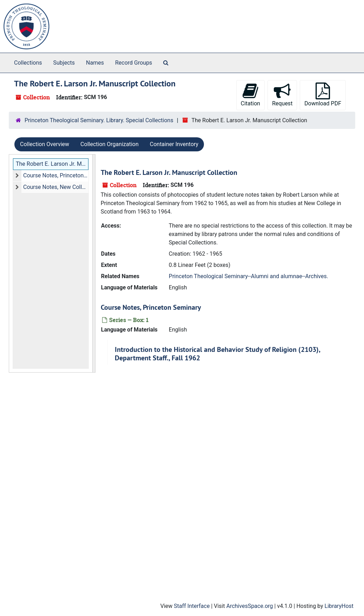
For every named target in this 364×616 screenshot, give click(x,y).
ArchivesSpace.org (250, 606)
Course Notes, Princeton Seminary (56, 175)
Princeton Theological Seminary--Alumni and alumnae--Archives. (249, 276)
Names (95, 63)
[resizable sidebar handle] (94, 263)
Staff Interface (192, 606)
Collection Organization (110, 144)
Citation (250, 95)
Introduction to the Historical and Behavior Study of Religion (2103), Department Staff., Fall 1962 (217, 354)
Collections (28, 63)
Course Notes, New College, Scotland (56, 187)
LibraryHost (339, 606)
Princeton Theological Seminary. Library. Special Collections (99, 120)
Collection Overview (45, 144)
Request (282, 95)
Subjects (64, 63)
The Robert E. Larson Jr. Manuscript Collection (52, 164)
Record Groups (134, 63)
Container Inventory (174, 144)
